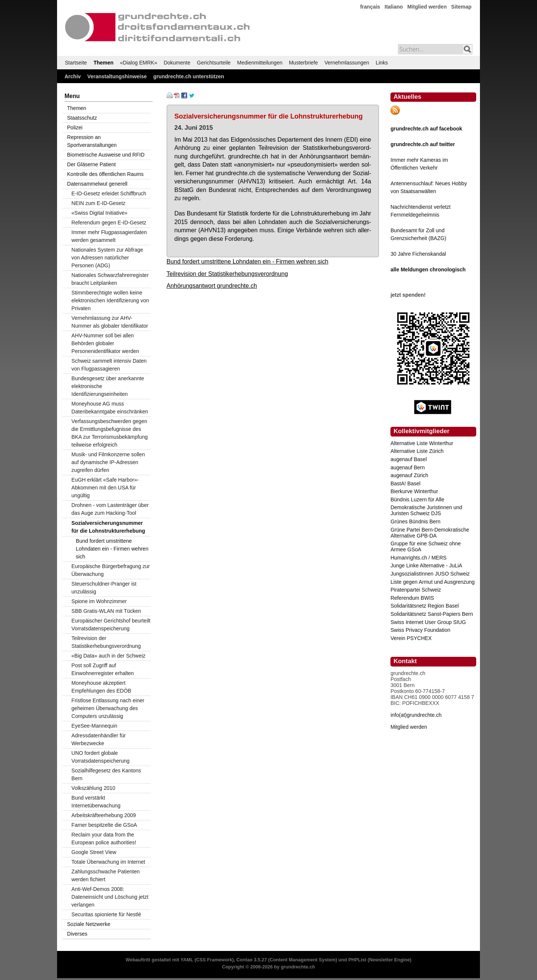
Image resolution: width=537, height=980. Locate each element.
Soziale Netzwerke (89, 924)
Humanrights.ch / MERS (418, 558)
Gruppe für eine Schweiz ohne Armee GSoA (425, 546)
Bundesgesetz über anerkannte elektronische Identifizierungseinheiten (108, 386)
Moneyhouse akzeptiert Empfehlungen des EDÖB (101, 687)
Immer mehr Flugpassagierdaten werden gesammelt (109, 236)
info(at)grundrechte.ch (416, 715)
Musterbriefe (304, 63)
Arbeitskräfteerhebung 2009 (104, 815)
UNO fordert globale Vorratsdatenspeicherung (101, 757)
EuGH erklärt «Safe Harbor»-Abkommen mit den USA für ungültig (105, 488)
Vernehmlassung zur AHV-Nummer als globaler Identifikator (110, 322)
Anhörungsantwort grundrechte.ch (212, 286)
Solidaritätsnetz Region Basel (425, 606)
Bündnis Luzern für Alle (417, 500)
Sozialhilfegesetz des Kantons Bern (106, 774)
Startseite (76, 63)
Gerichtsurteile (214, 63)
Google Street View (94, 852)
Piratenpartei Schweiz (416, 590)
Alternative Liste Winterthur (422, 443)
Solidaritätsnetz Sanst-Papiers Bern (432, 614)
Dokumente (177, 63)
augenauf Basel (409, 459)
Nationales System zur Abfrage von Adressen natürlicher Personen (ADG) (107, 258)
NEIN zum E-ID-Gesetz (99, 203)
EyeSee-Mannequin (95, 726)
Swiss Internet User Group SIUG (428, 622)
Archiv (73, 76)
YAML (187, 960)
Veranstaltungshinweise (117, 76)
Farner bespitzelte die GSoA (104, 825)
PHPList (357, 960)
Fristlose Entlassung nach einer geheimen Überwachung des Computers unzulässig (108, 708)
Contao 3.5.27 (252, 960)
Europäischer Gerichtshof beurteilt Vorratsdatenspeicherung (111, 625)
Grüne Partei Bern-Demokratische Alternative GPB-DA (430, 533)
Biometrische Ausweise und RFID (106, 155)
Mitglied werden (427, 7)
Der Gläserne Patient (92, 164)
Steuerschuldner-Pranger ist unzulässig (104, 588)
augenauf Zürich (409, 475)
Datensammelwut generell (97, 184)
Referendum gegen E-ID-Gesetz (109, 223)
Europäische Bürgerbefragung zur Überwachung (111, 570)
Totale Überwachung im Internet (109, 862)
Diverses (77, 934)
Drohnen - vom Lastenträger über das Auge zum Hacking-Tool (110, 509)
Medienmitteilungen (260, 63)
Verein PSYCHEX (411, 638)
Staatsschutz (82, 118)
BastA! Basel (405, 483)
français (370, 7)
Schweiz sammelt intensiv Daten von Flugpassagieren (109, 365)
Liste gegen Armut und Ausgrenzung (433, 582)
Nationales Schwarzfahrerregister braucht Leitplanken (110, 279)
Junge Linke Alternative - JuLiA (426, 565)
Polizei (75, 127)
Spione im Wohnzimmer (99, 601)
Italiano (394, 7)
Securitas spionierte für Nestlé (106, 914)
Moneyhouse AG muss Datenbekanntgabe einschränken (110, 408)
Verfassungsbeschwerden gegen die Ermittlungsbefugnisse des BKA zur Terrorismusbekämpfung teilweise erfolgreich (110, 433)
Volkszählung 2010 (94, 788)
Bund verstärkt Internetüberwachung (96, 802)
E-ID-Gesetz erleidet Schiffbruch (109, 193)
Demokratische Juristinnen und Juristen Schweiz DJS (426, 510)
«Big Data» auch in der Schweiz (109, 656)
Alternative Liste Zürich (417, 451)
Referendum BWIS (412, 598)
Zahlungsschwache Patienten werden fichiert (106, 875)
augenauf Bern (408, 467)
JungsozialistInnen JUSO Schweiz (430, 574)
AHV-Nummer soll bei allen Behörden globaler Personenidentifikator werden (105, 343)
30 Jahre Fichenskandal (418, 254)
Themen (104, 63)
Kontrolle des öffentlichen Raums (105, 174)
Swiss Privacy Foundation (420, 630)
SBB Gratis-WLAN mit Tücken (106, 611)
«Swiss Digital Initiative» (100, 213)
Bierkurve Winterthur (414, 491)
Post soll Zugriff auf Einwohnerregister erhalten (103, 669)
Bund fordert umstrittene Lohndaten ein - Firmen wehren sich (248, 261)
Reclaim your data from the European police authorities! (104, 839)
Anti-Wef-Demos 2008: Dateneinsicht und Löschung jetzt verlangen (110, 897)
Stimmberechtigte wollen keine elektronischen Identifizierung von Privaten (110, 300)
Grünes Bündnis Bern (415, 521)
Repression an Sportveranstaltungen (92, 141)
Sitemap (461, 7)
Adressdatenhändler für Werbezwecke (99, 739)
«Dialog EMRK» (139, 63)
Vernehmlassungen (347, 63)
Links (382, 63)
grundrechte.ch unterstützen (189, 76)
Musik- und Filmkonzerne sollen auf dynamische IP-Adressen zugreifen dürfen (108, 462)
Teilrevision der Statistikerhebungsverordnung (227, 274)
